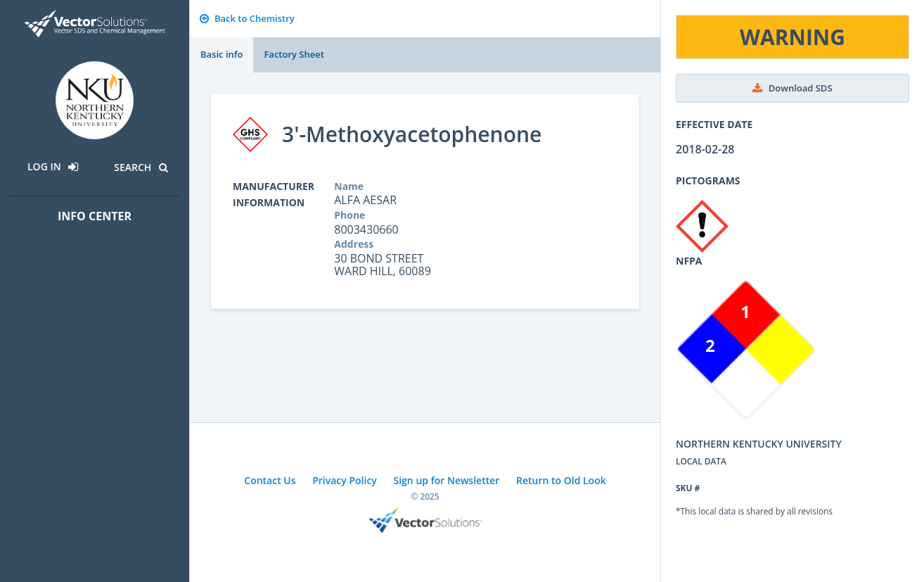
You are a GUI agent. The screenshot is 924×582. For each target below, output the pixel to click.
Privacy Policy (345, 480)
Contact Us (270, 480)
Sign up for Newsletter (447, 480)
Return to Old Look (561, 480)
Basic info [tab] (222, 54)
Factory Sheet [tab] (294, 54)
